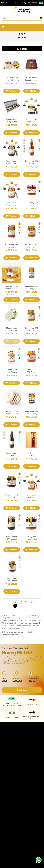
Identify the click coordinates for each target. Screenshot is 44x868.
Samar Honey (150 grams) (12, 579)
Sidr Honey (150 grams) (32, 329)
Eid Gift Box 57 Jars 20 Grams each (12, 79)
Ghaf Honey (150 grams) (12, 371)
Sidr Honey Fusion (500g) (12, 204)
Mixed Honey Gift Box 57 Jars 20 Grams (12, 329)
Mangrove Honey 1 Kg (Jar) (32, 538)
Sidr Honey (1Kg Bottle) (32, 162)
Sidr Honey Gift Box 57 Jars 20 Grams (12, 413)
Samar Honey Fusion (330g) (32, 120)
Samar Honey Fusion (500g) (12, 162)
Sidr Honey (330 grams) (32, 246)
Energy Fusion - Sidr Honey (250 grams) (32, 288)
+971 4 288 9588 (32, 3)
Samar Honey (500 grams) (12, 538)
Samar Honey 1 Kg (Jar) (12, 496)
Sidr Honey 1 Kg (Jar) (32, 204)
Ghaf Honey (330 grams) (32, 371)
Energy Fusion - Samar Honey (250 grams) (32, 413)
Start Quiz (22, 690)
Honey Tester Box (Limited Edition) (12, 121)
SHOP (24, 38)
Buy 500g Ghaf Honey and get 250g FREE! (12, 288)
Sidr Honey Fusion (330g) (32, 496)
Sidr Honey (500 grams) (12, 246)
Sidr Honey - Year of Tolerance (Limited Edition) (32, 454)
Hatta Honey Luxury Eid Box (32, 79)
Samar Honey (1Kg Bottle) (12, 454)
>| (29, 606)
